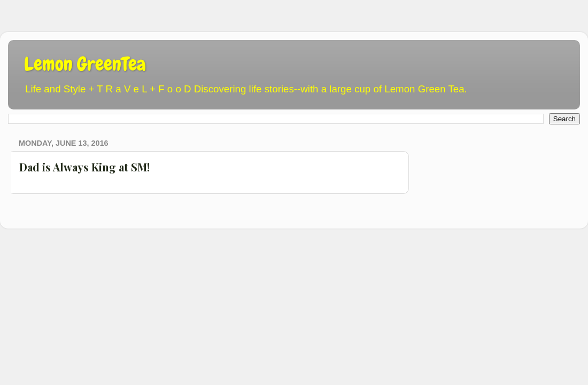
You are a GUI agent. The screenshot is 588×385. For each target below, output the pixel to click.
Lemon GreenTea (85, 64)
